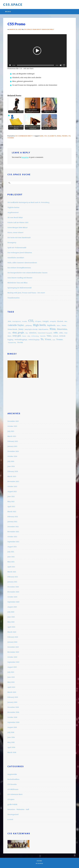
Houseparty (12, 243)
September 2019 (13, 662)
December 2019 (13, 647)
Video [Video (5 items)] (49, 336)
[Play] (10, 65)
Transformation (14, 298)
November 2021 (13, 532)
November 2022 (13, 481)
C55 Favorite (12, 784)
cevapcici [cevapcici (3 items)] (53, 321)
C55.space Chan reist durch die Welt (39, 29)
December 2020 (13, 587)
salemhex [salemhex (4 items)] (33, 333)
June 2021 (11, 557)
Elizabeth (52, 136)
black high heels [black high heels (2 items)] (17, 321)
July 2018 (11, 732)
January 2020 (12, 642)
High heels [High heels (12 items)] (39, 325)
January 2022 (12, 522)
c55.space (11, 799)
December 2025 (13, 421)
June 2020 (11, 617)
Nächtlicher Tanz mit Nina (17, 283)
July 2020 (11, 612)
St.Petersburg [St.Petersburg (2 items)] (35, 336)
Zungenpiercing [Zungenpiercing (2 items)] (12, 343)
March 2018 (12, 752)
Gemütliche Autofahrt (16, 258)
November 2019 (13, 652)
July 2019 (11, 672)
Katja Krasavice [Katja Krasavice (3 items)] (43, 329)
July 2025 (11, 431)
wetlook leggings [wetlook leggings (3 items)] (34, 340)
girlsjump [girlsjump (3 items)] (29, 325)
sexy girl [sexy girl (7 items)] (17, 336)
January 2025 (12, 446)
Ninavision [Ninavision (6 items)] (62, 329)
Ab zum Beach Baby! (15, 217)
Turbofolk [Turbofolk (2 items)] (43, 336)
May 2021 (11, 562)
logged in (25, 157)
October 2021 (12, 537)
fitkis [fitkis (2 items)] (66, 321)
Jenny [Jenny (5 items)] (21, 329)
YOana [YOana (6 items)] (48, 339)
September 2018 (13, 722)
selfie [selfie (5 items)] (56, 333)
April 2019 (11, 687)
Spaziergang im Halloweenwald (19, 288)
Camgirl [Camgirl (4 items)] (45, 321)
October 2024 (12, 456)
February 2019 (13, 697)
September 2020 (13, 602)
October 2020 (12, 597)
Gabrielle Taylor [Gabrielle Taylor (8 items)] (16, 325)
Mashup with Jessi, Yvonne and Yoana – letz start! (26, 293)
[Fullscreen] (64, 65)
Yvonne (11, 138)
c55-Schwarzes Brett (24, 136)
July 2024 (11, 461)
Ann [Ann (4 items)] (9, 321)
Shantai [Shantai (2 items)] (24, 336)
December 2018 (13, 707)
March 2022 (12, 512)
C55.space (13, 5)
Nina (59, 136)
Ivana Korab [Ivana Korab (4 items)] (12, 329)
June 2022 (11, 497)
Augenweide (12, 774)
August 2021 (12, 547)
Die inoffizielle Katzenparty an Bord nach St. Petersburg (28, 202)
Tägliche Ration (13, 207)
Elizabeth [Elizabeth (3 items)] (60, 321)
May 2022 (11, 502)
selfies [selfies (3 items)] (61, 333)
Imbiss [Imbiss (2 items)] (59, 326)
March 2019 (12, 692)
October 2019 (12, 657)
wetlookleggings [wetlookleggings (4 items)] (21, 340)
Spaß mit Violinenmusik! (17, 248)
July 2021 (11, 552)
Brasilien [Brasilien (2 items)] (24, 321)
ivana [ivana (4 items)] (64, 325)
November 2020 (13, 592)
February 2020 (13, 637)
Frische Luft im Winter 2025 (18, 223)
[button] (37, 51)
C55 (46, 136)
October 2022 (12, 486)
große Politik (12, 804)
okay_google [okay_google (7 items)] (18, 333)
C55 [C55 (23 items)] (31, 321)
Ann (42, 136)
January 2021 (12, 582)
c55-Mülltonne (13, 789)
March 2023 (12, 476)
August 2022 (12, 491)
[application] (37, 51)
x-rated (10, 819)
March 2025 (12, 436)
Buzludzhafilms (13, 779)
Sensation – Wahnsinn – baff (18, 809)
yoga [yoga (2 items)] (54, 340)
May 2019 (11, 682)
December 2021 (13, 527)
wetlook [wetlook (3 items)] (55, 336)
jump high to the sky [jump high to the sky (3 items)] (31, 329)
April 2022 (11, 507)
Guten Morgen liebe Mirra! (18, 228)
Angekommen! (13, 212)
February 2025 (13, 441)
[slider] (35, 65)
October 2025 (12, 426)
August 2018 (12, 727)
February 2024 (13, 471)
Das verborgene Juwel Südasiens (20, 253)
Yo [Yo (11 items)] (42, 339)
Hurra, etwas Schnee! (15, 233)
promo (65, 136)
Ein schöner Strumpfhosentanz (19, 268)
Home (39, 861)
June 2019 (11, 677)
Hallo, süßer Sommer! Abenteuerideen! (22, 263)
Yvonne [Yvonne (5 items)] (60, 339)
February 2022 (13, 517)
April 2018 (11, 747)
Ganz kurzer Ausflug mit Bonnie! (20, 278)
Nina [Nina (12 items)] (53, 329)
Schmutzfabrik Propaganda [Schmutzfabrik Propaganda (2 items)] (45, 333)
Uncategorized (13, 814)
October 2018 (12, 717)
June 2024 (11, 466)
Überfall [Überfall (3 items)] (20, 342)
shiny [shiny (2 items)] (29, 336)
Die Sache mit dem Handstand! (19, 238)
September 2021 (13, 542)
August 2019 (12, 667)
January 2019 (12, 702)
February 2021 (13, 577)
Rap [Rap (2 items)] (27, 333)
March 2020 (12, 632)
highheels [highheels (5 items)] (51, 325)
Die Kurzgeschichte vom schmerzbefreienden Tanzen (27, 273)
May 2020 (11, 622)
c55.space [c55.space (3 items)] (38, 321)
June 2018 (11, 737)
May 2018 (11, 742)
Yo (69, 136)
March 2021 (12, 572)
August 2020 (12, 607)
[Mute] (61, 65)
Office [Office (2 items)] (9, 333)
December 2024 (13, 451)
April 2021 (11, 567)
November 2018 (13, 712)
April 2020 (11, 627)
